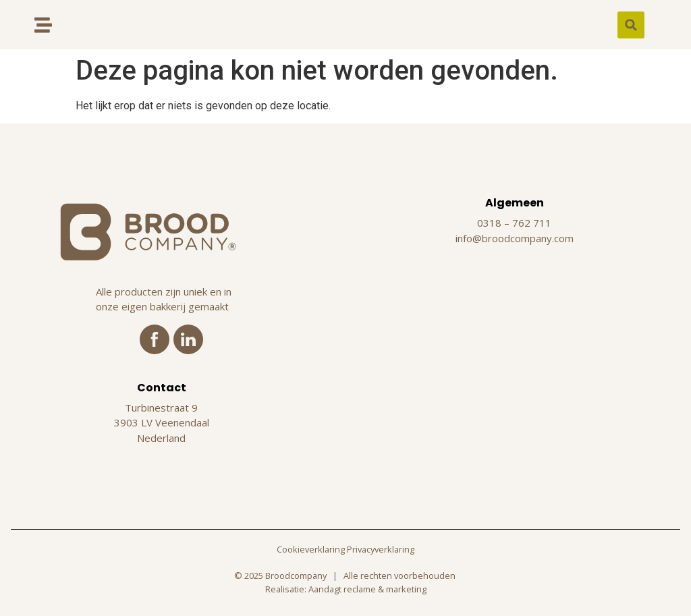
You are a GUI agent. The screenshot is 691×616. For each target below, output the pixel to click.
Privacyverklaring (381, 549)
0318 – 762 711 (514, 223)
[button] (631, 25)
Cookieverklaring (311, 549)
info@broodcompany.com (515, 238)
